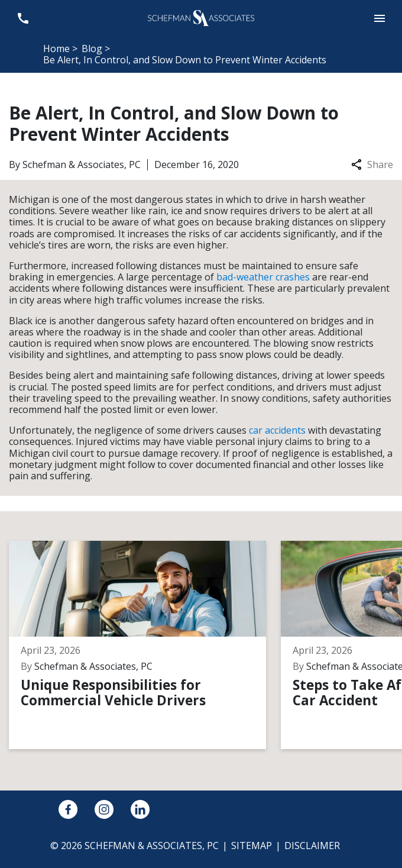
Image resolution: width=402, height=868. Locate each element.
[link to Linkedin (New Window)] (140, 809)
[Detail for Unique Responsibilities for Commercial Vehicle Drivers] (145, 645)
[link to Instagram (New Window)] (104, 809)
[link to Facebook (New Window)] (68, 809)
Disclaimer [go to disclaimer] (312, 846)
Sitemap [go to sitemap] (252, 846)
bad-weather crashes (263, 277)
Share (372, 165)
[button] (379, 18)
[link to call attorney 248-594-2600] (23, 18)
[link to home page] (201, 17)
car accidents (277, 430)
